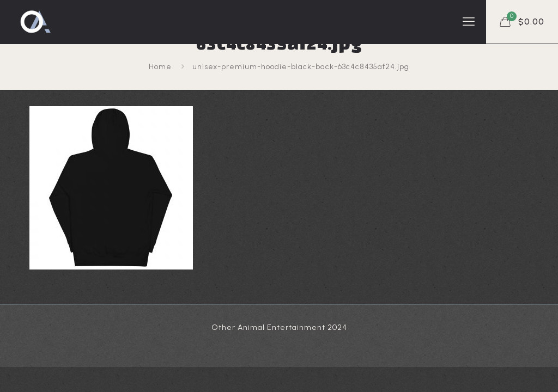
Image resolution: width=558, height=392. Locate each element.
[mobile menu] (469, 22)
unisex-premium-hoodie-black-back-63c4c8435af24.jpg (301, 67)
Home (160, 67)
